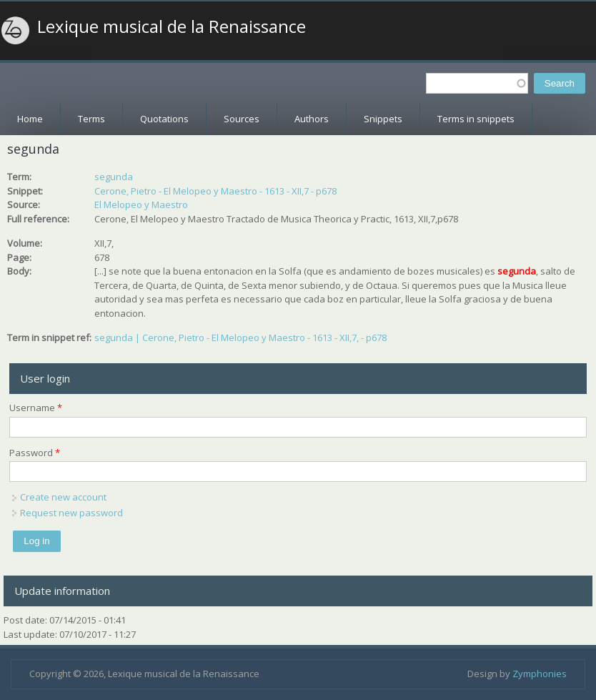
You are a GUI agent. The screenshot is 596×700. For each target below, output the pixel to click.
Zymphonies (540, 674)
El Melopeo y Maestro (141, 204)
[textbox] (477, 83)
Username (36, 408)
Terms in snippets (476, 119)
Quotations (164, 119)
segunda (114, 177)
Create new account (63, 497)
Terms (91, 119)
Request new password (71, 513)
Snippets (383, 119)
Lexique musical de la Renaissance (172, 26)
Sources (242, 119)
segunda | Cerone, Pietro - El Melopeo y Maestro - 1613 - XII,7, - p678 (240, 337)
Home (30, 119)
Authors (312, 119)
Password (35, 453)
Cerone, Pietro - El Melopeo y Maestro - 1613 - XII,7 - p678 (215, 191)
